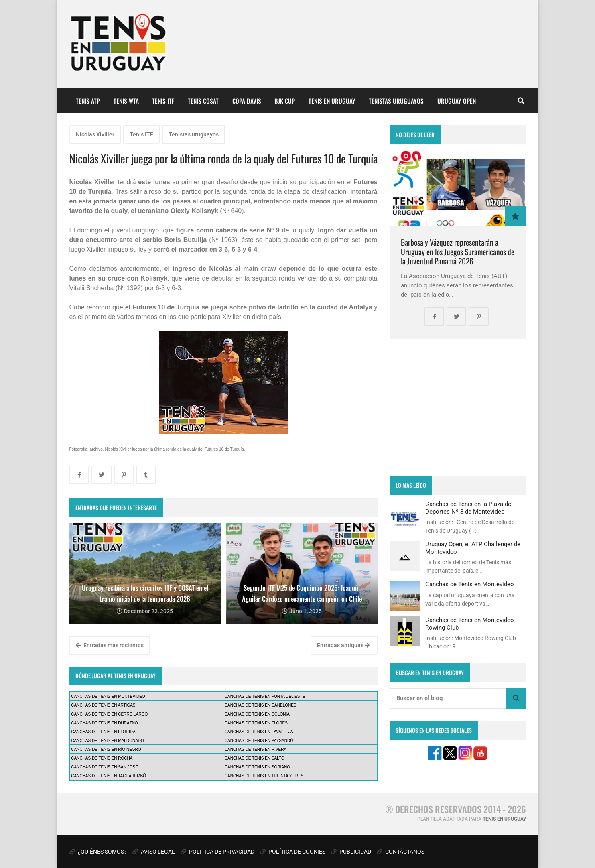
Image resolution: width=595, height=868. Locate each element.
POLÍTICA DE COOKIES (293, 852)
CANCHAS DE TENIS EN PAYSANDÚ (259, 741)
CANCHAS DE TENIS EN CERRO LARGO (109, 714)
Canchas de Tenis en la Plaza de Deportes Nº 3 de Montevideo (468, 508)
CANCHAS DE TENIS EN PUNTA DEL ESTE (265, 696)
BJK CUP (285, 101)
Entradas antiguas (343, 645)
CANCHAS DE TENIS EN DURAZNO (105, 723)
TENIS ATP (88, 101)
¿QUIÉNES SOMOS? (98, 852)
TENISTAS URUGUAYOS (396, 101)
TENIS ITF (163, 101)
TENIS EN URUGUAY (332, 101)
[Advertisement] (458, 408)
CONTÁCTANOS (401, 852)
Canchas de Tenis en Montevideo (470, 584)
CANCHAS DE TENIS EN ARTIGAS (103, 705)
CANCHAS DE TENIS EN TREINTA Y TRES (264, 776)
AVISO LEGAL (154, 852)
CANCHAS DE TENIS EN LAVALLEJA (259, 732)
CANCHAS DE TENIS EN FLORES (256, 723)
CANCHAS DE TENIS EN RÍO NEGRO (106, 749)
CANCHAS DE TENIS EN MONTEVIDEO (108, 696)
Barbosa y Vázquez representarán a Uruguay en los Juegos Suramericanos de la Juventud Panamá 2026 (458, 252)
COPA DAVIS (247, 101)
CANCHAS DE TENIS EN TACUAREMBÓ (109, 776)
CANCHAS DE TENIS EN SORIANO (257, 767)
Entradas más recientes (110, 645)
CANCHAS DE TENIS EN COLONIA (257, 714)
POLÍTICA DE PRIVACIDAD (217, 852)
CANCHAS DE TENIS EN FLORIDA (103, 732)
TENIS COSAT (203, 101)
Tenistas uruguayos (194, 134)
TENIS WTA (126, 101)
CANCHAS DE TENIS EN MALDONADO (108, 741)
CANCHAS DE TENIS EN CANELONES (261, 705)
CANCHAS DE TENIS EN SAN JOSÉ (105, 767)
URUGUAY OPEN (457, 101)
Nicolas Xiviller (95, 134)
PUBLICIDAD (351, 852)
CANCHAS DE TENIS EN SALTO (255, 758)
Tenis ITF (141, 134)
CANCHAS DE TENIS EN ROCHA (102, 758)
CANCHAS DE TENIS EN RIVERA (256, 749)
